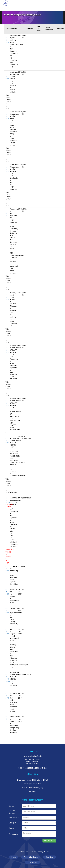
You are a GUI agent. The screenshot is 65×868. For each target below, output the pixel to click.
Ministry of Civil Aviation (33, 784)
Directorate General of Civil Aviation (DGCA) (32, 780)
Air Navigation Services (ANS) (33, 788)
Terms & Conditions (31, 857)
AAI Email (32, 792)
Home (14, 857)
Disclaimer (50, 857)
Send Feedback (49, 841)
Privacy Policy (33, 862)
